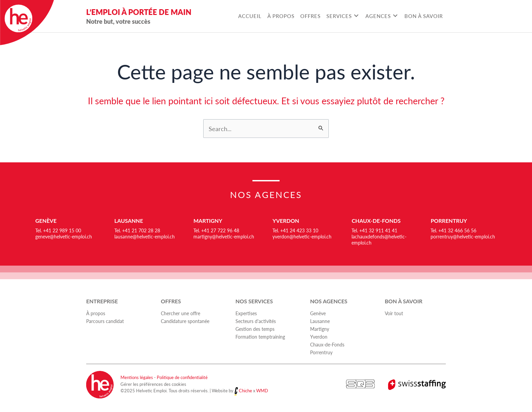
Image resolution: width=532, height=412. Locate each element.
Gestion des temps (255, 329)
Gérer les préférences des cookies (153, 384)
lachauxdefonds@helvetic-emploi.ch (379, 239)
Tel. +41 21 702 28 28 (137, 230)
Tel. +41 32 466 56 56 (453, 230)
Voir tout (394, 313)
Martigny (208, 221)
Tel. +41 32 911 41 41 (374, 230)
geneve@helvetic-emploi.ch (64, 236)
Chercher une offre (180, 313)
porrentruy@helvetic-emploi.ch (463, 236)
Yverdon (286, 221)
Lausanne (129, 221)
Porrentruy (449, 221)
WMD (262, 391)
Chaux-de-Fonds (376, 221)
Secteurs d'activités (256, 321)
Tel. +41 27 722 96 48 (216, 230)
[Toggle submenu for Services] (356, 16)
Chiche (245, 391)
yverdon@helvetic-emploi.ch (302, 236)
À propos (96, 313)
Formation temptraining (260, 337)
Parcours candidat (105, 321)
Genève (46, 221)
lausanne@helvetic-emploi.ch (145, 236)
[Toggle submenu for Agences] (395, 16)
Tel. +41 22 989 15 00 (58, 230)
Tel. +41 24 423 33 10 (295, 230)
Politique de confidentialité (182, 377)
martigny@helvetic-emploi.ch (224, 236)
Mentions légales (137, 377)
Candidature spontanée (185, 321)
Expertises (246, 313)
